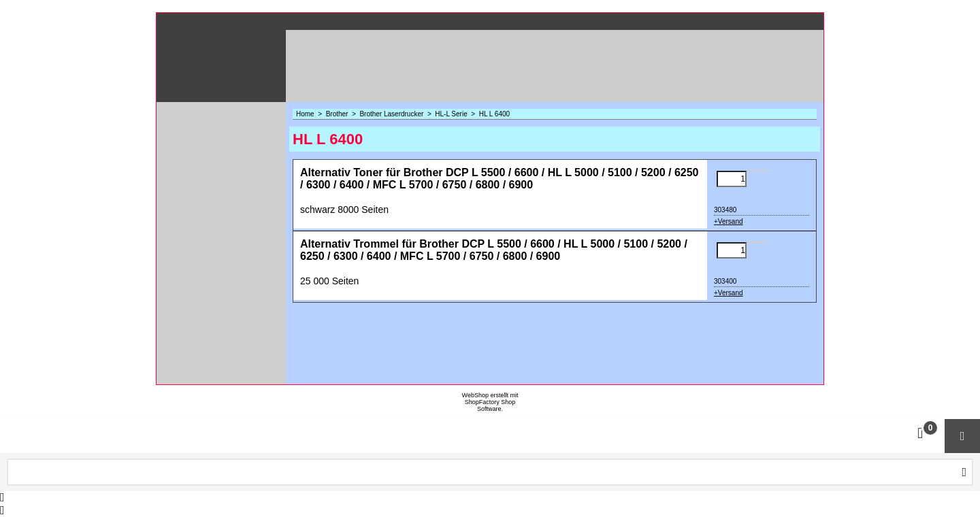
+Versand (729, 221)
